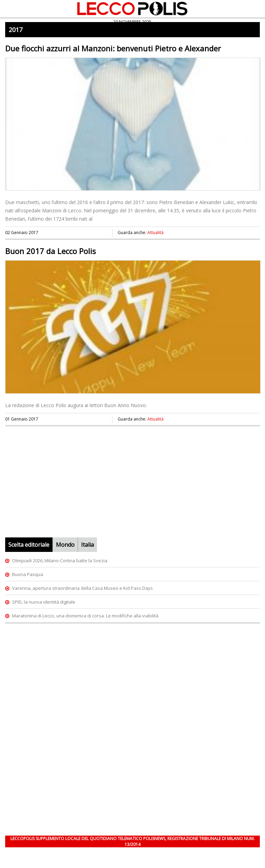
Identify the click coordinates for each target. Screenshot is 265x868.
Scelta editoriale (29, 545)
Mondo (65, 545)
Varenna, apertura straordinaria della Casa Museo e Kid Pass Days (82, 588)
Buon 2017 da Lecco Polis (51, 251)
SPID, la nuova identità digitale (44, 602)
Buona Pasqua (28, 574)
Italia (87, 545)
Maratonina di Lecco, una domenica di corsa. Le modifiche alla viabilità (85, 616)
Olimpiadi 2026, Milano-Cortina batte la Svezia (60, 561)
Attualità (155, 233)
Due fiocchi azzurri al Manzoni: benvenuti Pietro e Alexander (113, 48)
